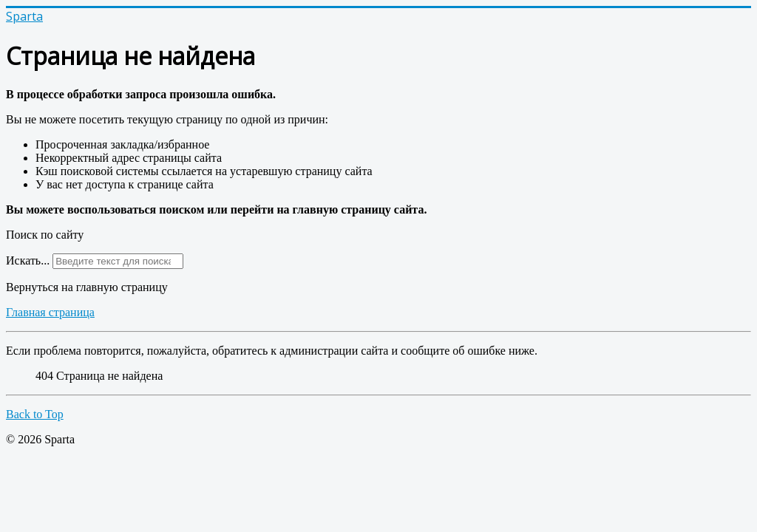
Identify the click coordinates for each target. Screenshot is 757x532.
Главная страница (50, 312)
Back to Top (35, 414)
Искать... (28, 260)
